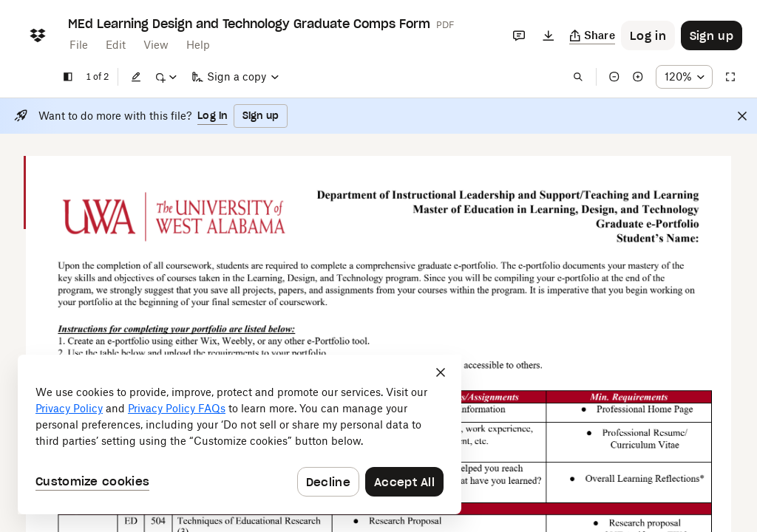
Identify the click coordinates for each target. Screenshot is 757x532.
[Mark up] (166, 77)
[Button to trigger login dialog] (648, 35)
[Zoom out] (614, 77)
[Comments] (519, 35)
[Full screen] (730, 77)
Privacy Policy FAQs (177, 408)
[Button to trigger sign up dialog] (712, 35)
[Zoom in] (638, 77)
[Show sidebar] (68, 77)
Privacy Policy (69, 408)
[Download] (549, 35)
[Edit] (136, 77)
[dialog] (240, 434)
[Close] (742, 116)
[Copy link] (593, 35)
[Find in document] (578, 77)
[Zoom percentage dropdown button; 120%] (684, 77)
